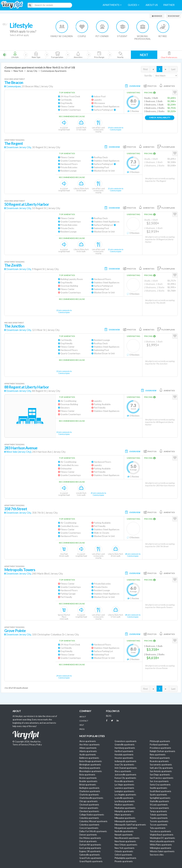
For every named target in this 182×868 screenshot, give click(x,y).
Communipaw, (14, 86)
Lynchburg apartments (125, 801)
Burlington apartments (89, 788)
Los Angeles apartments (125, 795)
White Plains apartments (161, 845)
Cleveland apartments (89, 811)
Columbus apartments (89, 825)
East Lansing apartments (90, 848)
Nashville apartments (124, 831)
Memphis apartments (124, 811)
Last (173, 69)
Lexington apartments (124, 791)
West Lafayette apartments (162, 841)
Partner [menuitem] (169, 5)
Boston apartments (88, 778)
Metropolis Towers (20, 570)
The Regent (14, 143)
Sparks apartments (158, 795)
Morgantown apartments (126, 828)
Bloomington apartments (90, 771)
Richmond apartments (160, 758)
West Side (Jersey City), (19, 452)
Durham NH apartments (90, 845)
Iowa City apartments (124, 765)
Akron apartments (87, 741)
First (145, 69)
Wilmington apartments (160, 848)
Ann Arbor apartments (89, 745)
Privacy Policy (36, 745)
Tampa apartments (158, 811)
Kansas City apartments (125, 778)
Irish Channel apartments (126, 768)
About (83, 717)
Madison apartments (124, 805)
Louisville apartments (124, 798)
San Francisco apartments (161, 778)
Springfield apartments (160, 798)
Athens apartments (88, 748)
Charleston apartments (90, 791)
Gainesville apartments (89, 855)
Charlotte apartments (89, 795)
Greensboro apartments (125, 741)
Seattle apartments (158, 788)
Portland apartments (159, 745)
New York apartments (124, 848)
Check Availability (160, 118)
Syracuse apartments (159, 808)
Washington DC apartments (162, 838)
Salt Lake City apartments (161, 768)
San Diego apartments (160, 775)
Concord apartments (89, 828)
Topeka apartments (159, 818)
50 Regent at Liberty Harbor (27, 204)
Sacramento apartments (161, 765)
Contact (84, 721)
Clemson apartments (89, 808)
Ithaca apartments (123, 771)
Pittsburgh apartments (160, 741)
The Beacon (14, 83)
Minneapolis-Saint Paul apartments (130, 825)
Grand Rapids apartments (91, 861)
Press (82, 729)
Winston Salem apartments (162, 851)
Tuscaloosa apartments (160, 831)
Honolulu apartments (124, 755)
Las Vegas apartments (124, 785)
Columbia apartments (89, 818)
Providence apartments (160, 748)
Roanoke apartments (159, 761)
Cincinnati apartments (89, 805)
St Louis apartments (159, 805)
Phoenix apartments (124, 861)
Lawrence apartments (124, 788)
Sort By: (148, 76)
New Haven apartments (125, 841)
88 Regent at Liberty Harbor (27, 387)
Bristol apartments (88, 785)
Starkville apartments (159, 801)
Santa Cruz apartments (160, 785)
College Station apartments (92, 815)
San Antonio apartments (161, 771)
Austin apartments (88, 755)
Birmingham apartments (90, 765)
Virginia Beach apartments (162, 835)
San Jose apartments (159, 781)
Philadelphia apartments (125, 858)
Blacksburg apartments (90, 768)
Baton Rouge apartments (90, 761)
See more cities (157, 855)
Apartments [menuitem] (112, 5)
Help (82, 725)
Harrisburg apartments (125, 748)
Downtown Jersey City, (19, 147)
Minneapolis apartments (125, 821)
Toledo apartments (158, 815)
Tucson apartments (159, 825)
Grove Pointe (15, 631)
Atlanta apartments (88, 751)
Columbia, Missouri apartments (93, 821)
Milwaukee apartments (125, 818)
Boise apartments (87, 775)
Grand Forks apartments (90, 858)
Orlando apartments (124, 851)
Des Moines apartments (90, 838)
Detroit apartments (88, 841)
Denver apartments (88, 835)
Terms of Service (20, 745)
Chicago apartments (88, 801)
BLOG (109, 716)
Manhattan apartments (125, 808)
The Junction (14, 326)
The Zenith (13, 265)
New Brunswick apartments (127, 838)
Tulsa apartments (158, 828)
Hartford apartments (124, 751)
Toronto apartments (159, 821)
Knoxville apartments (124, 781)
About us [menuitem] (152, 5)
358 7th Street (16, 509)
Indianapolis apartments (125, 761)
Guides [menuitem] (134, 5)
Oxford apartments (123, 855)
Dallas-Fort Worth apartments (93, 831)
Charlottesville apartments (91, 798)
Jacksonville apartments (125, 775)
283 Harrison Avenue (21, 448)
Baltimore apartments (89, 758)
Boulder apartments (88, 781)
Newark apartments (124, 835)
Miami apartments (123, 815)
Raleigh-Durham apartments (162, 751)
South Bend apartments (160, 791)
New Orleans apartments (126, 845)
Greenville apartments (124, 745)
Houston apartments (124, 758)
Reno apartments (158, 755)
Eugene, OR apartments (90, 851)
